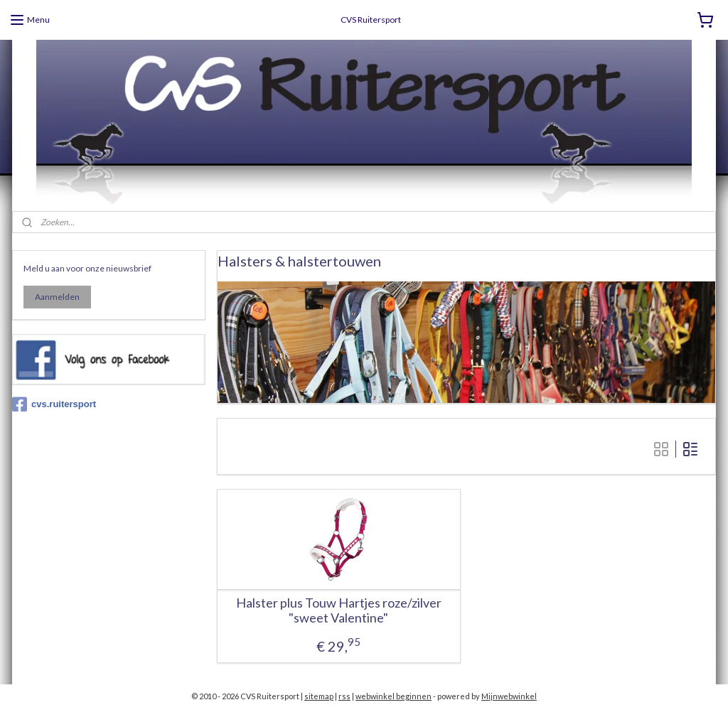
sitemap (319, 696)
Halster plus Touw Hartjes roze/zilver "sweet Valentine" (339, 610)
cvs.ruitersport (54, 404)
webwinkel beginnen (394, 696)
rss (344, 696)
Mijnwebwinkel (509, 696)
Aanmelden (57, 297)
